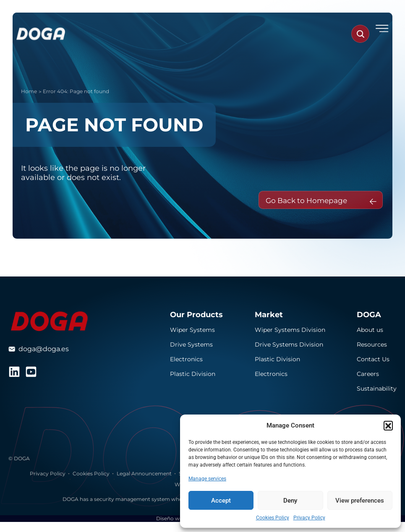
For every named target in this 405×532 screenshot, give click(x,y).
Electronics (186, 370)
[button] (388, 425)
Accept (221, 501)
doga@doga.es (44, 359)
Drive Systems (191, 355)
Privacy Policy (309, 518)
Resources (372, 355)
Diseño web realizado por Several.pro (203, 528)
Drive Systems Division (289, 355)
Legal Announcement (144, 484)
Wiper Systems (192, 340)
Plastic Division (193, 384)
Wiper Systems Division (290, 340)
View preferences (360, 501)
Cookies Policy (273, 518)
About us (370, 340)
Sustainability (377, 399)
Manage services (207, 479)
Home (29, 91)
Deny (290, 501)
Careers (368, 384)
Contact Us (373, 370)
